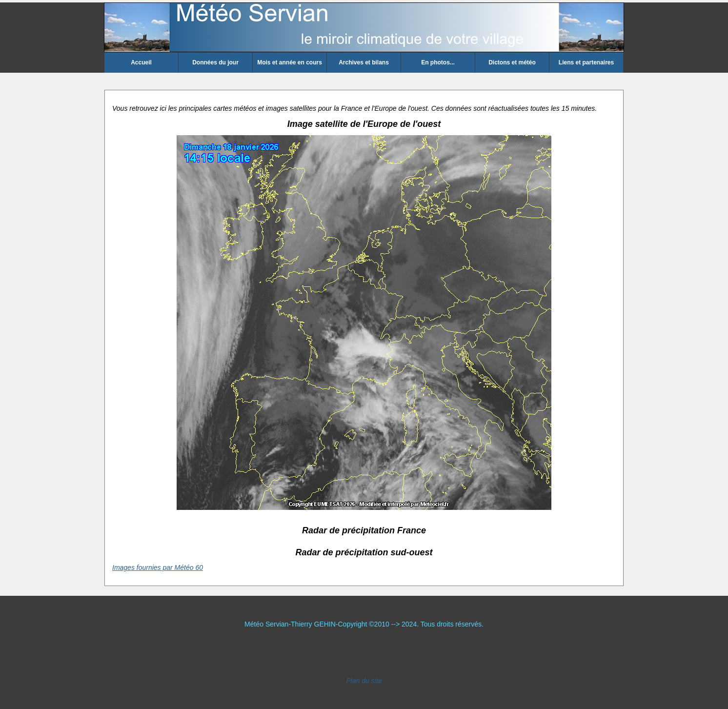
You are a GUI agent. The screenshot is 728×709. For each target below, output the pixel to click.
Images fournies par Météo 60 (158, 567)
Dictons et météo (512, 62)
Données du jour (215, 62)
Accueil (141, 62)
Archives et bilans (364, 62)
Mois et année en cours (290, 62)
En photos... (438, 62)
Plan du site (364, 681)
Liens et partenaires (586, 62)
